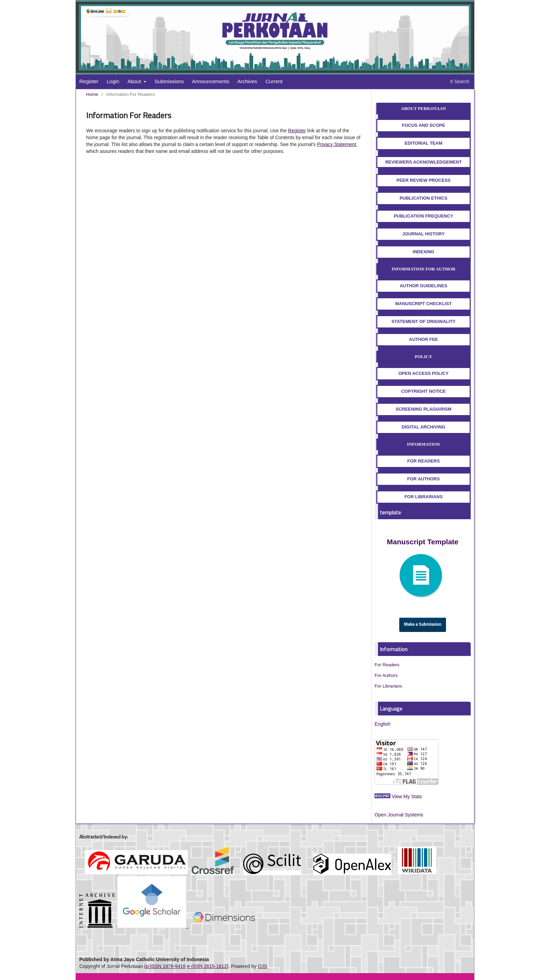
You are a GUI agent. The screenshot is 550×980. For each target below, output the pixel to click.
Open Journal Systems (399, 815)
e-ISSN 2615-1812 (207, 966)
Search (460, 81)
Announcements (210, 81)
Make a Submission (423, 625)
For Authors (386, 675)
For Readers (387, 665)
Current (274, 81)
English (382, 724)
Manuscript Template (423, 542)
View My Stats (407, 797)
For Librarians (388, 686)
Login (113, 81)
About (135, 81)
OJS (262, 966)
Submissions (169, 81)
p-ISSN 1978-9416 (166, 966)
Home (92, 94)
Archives (248, 81)
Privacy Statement (336, 144)
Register (89, 81)
